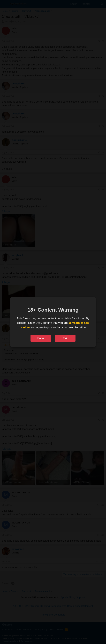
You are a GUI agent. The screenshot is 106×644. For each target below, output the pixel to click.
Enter (41, 338)
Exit (65, 338)
